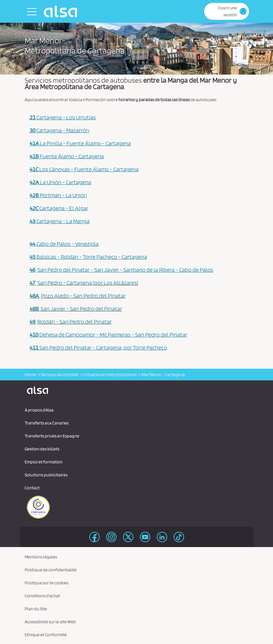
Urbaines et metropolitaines (110, 375)
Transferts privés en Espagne (52, 436)
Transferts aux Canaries (47, 423)
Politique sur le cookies (47, 583)
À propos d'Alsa (39, 410)
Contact (32, 488)
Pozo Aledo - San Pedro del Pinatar (83, 296)
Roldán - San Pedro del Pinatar (74, 322)
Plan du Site (36, 609)
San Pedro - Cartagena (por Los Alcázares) (88, 283)
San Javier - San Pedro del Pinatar (81, 309)
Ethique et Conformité (46, 635)
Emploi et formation (44, 462)
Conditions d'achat (42, 596)
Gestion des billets (42, 449)
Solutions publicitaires (46, 475)
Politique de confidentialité (51, 570)
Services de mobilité (60, 375)
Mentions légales (41, 557)
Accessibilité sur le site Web (50, 622)
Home (30, 375)
